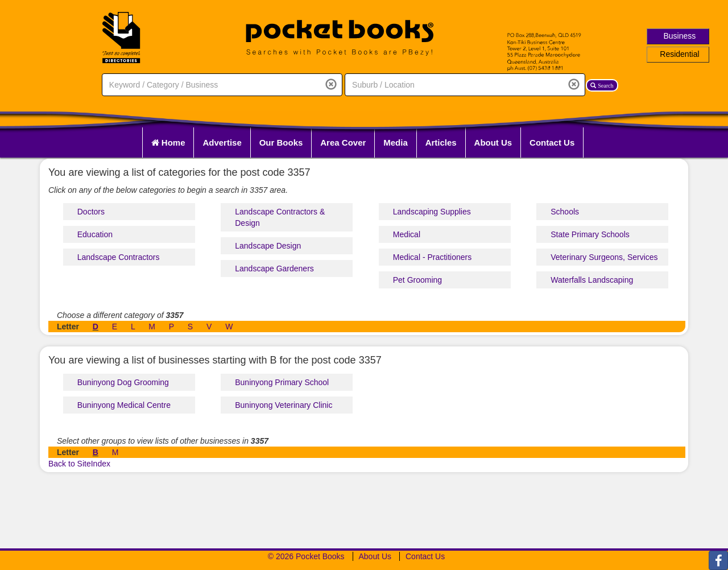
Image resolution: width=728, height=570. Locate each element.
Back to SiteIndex (79, 464)
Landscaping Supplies (432, 212)
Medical (407, 234)
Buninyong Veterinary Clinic (284, 405)
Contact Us (552, 142)
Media (396, 142)
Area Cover (343, 142)
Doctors (91, 212)
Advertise (222, 142)
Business (680, 36)
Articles (441, 142)
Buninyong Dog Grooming (123, 382)
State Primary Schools (590, 234)
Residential (679, 54)
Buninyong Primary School (282, 382)
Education (95, 234)
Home (168, 142)
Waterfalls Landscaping (592, 280)
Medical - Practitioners (433, 257)
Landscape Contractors (119, 257)
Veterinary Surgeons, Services (604, 257)
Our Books (281, 142)
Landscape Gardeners (274, 269)
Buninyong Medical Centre (124, 405)
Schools (565, 212)
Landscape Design (268, 246)
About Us (493, 142)
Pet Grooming (417, 280)
